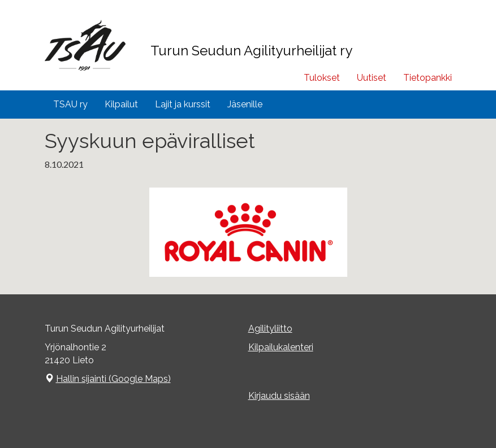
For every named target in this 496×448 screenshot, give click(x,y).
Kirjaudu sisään (279, 396)
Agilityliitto (270, 329)
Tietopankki (428, 78)
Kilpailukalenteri (281, 347)
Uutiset (372, 78)
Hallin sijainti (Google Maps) (113, 379)
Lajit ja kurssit (183, 104)
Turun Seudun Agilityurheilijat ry (251, 51)
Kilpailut (121, 104)
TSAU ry (70, 104)
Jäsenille (245, 104)
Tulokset (322, 78)
